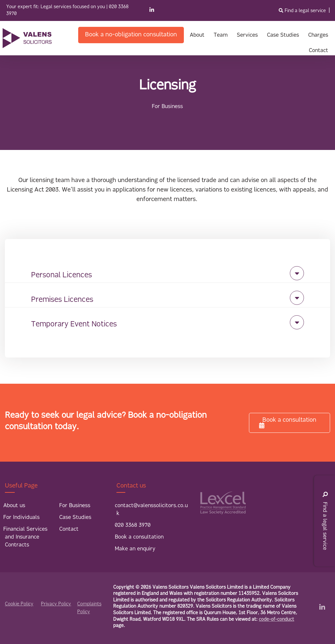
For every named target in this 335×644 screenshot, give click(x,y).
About (197, 35)
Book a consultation (288, 423)
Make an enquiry (135, 549)
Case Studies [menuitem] (75, 518)
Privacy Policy (56, 604)
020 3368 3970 (133, 525)
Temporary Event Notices (74, 325)
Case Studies (283, 35)
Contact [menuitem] (69, 529)
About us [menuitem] (14, 506)
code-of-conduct (276, 620)
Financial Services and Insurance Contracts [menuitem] (25, 537)
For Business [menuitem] (75, 506)
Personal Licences (62, 276)
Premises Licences (62, 300)
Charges (318, 35)
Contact (318, 51)
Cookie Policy (19, 604)
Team (221, 35)
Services (247, 35)
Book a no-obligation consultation (131, 35)
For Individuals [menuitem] (21, 518)
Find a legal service (303, 11)
